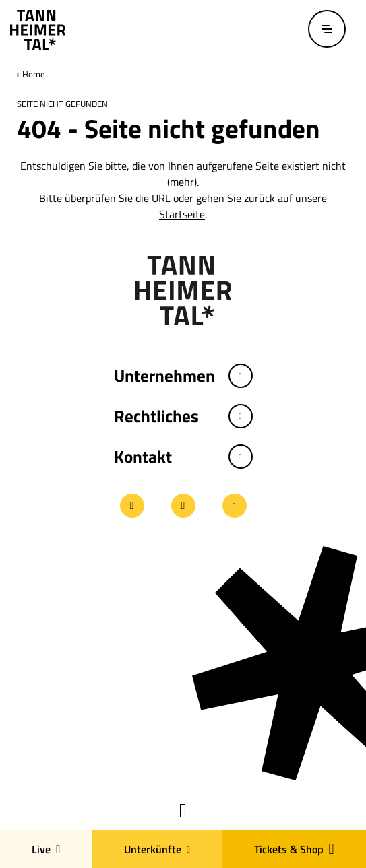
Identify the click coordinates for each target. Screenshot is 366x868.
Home (33, 74)
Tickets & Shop (294, 849)
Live (46, 849)
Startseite (182, 214)
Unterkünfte (157, 849)
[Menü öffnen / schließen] (327, 29)
